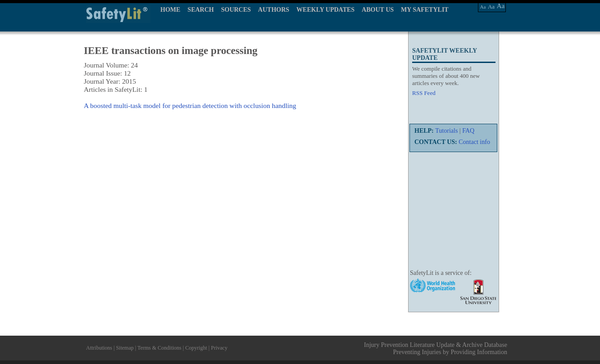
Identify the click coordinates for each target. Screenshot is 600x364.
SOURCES (236, 10)
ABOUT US (378, 10)
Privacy (219, 348)
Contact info (474, 142)
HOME (170, 10)
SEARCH (200, 10)
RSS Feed (424, 93)
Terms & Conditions (159, 348)
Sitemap (125, 348)
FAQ (468, 131)
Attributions (99, 348)
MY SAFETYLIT (425, 10)
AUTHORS (274, 10)
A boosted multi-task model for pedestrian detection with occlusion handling (190, 106)
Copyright (196, 348)
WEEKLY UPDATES (325, 10)
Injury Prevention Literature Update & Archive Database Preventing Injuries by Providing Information (436, 348)
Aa (483, 7)
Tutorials (446, 131)
